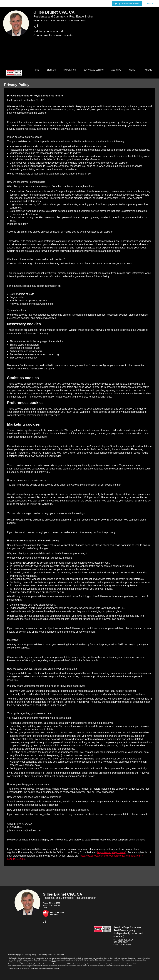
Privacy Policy (31, 955)
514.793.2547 (48, 21)
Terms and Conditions (56, 955)
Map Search (70, 70)
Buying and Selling (94, 70)
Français (147, 70)
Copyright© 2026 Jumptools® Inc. (19, 968)
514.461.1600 (72, 21)
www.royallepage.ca (16, 955)
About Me (116, 70)
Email (84, 21)
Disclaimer (42, 955)
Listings (51, 70)
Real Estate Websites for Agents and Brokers (45, 968)
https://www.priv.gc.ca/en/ (111, 852)
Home (37, 70)
